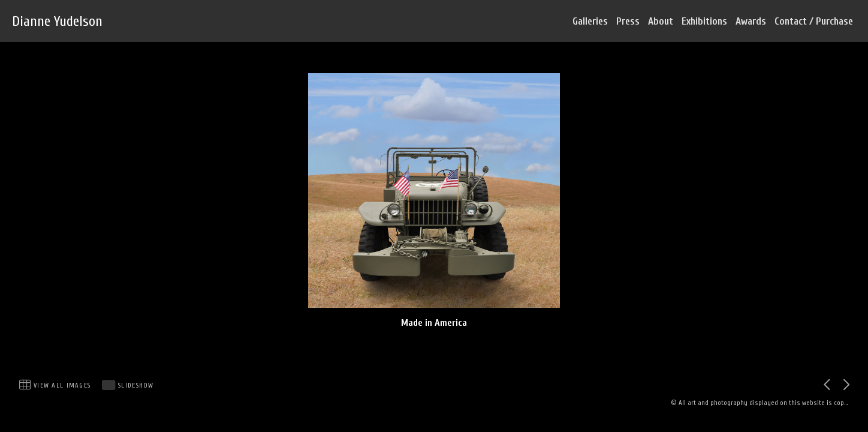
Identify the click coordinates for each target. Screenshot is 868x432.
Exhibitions (704, 21)
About (661, 21)
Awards (751, 21)
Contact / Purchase (814, 21)
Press (628, 21)
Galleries (590, 21)
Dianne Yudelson (57, 21)
